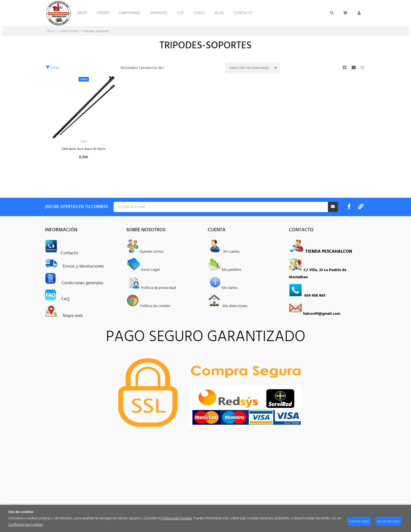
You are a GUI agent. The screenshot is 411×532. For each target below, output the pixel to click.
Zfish (84, 142)
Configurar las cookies (26, 525)
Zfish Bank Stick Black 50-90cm (84, 150)
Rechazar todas (388, 522)
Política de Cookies (177, 518)
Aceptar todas (359, 522)
